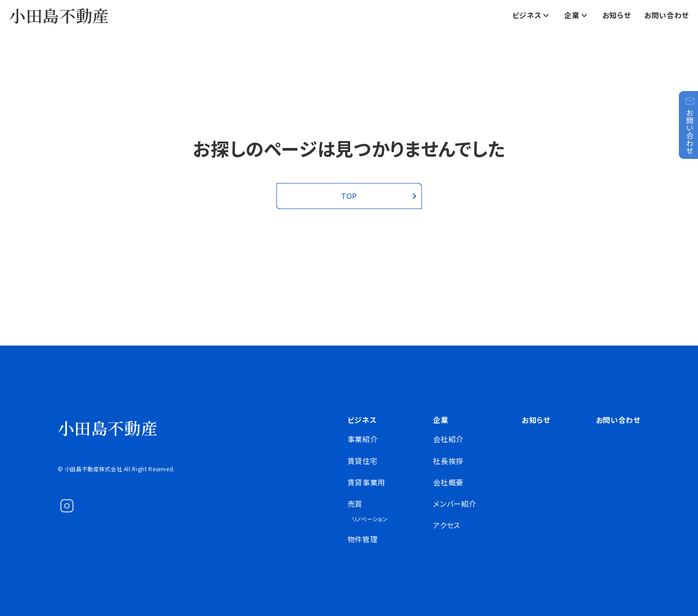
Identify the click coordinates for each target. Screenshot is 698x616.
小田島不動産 (59, 15)
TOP (349, 196)
